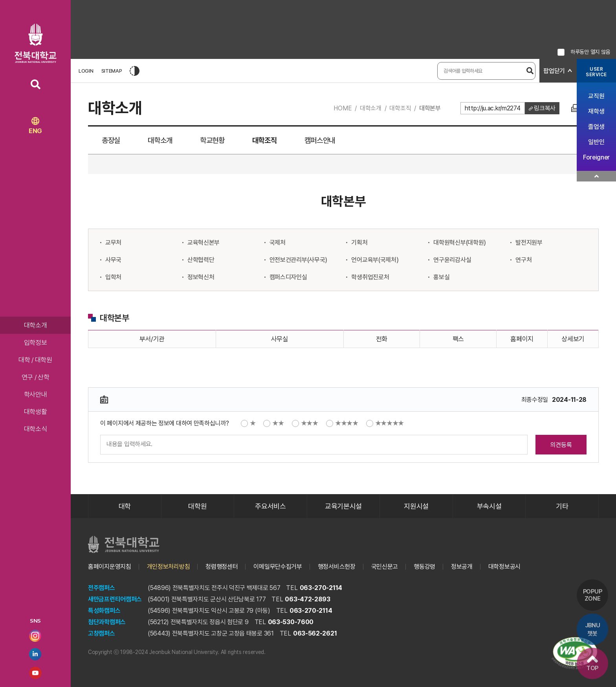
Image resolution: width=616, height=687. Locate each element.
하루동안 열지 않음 (590, 52)
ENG (35, 126)
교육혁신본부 (203, 243)
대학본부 (430, 108)
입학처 (113, 277)
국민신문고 (385, 567)
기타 (562, 506)
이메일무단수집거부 (278, 567)
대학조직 (400, 108)
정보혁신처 (201, 277)
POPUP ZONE (593, 595)
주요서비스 (270, 506)
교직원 (596, 96)
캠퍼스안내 (320, 140)
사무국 (113, 260)
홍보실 (441, 277)
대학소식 (36, 429)
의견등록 (561, 445)
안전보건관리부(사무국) (298, 260)
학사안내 (36, 394)
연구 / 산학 (36, 377)
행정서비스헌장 (337, 567)
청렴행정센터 (222, 567)
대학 (125, 506)
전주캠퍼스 (102, 588)
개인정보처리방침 (169, 567)
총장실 (111, 140)
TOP (592, 664)
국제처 (278, 243)
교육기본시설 (343, 506)
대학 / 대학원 (35, 360)
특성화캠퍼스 (104, 611)
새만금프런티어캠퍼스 (115, 599)
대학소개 (36, 325)
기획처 (359, 243)
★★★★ (342, 423)
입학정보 (36, 343)
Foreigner (596, 157)
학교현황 (212, 140)
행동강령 (424, 567)
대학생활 (36, 412)
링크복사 (544, 108)
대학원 (197, 506)
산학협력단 (201, 260)
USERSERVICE (596, 72)
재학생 (596, 111)
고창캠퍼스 (102, 633)
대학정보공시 (504, 567)
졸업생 (596, 127)
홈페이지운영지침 (110, 567)
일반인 (596, 142)
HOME (343, 108)
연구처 (523, 260)
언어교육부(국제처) (375, 260)
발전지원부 (529, 243)
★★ (273, 423)
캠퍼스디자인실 (288, 277)
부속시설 (489, 506)
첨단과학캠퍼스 (107, 622)
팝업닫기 (554, 71)
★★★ (305, 423)
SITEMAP (112, 71)
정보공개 (462, 567)
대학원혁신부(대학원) (460, 243)
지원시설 (416, 506)
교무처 (113, 243)
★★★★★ (385, 423)
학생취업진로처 (370, 277)
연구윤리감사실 (452, 260)
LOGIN (86, 71)
